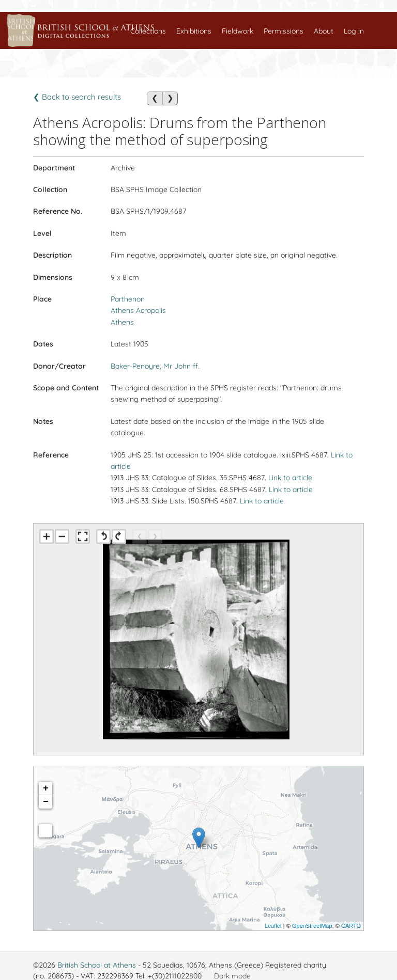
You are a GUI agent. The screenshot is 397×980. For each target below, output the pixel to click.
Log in (354, 31)
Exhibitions (194, 31)
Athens (122, 322)
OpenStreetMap (312, 926)
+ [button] (46, 788)
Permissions (284, 31)
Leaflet (273, 926)
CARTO (351, 926)
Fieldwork (238, 31)
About (324, 31)
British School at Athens (97, 965)
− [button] (46, 802)
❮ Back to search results (77, 97)
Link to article (290, 478)
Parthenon (128, 299)
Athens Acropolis (138, 310)
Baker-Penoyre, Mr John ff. (155, 366)
